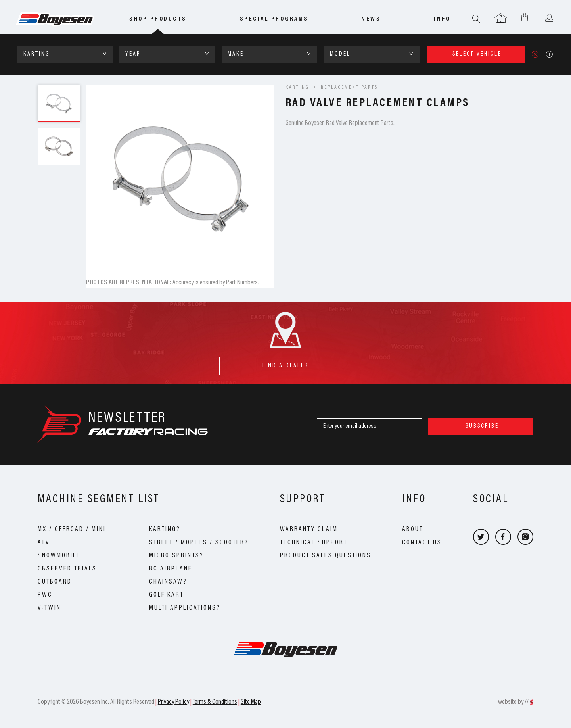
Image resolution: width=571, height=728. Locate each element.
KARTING (297, 88)
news (371, 19)
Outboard (55, 582)
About (413, 530)
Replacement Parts (349, 88)
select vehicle (477, 54)
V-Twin (49, 608)
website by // (513, 702)
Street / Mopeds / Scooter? (199, 543)
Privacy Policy (173, 702)
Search (476, 19)
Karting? (165, 530)
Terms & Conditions (215, 702)
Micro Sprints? (176, 556)
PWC (45, 595)
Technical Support (314, 543)
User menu (549, 19)
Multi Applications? (185, 608)
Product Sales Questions (326, 556)
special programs (274, 19)
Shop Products (158, 19)
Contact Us (422, 543)
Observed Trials (67, 569)
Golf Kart (166, 595)
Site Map (251, 702)
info (442, 19)
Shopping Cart (525, 17)
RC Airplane (171, 569)
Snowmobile (59, 556)
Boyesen (66, 19)
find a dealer (285, 363)
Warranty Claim (309, 530)
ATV (44, 543)
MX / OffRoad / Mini (72, 530)
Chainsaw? (168, 582)
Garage (501, 19)
